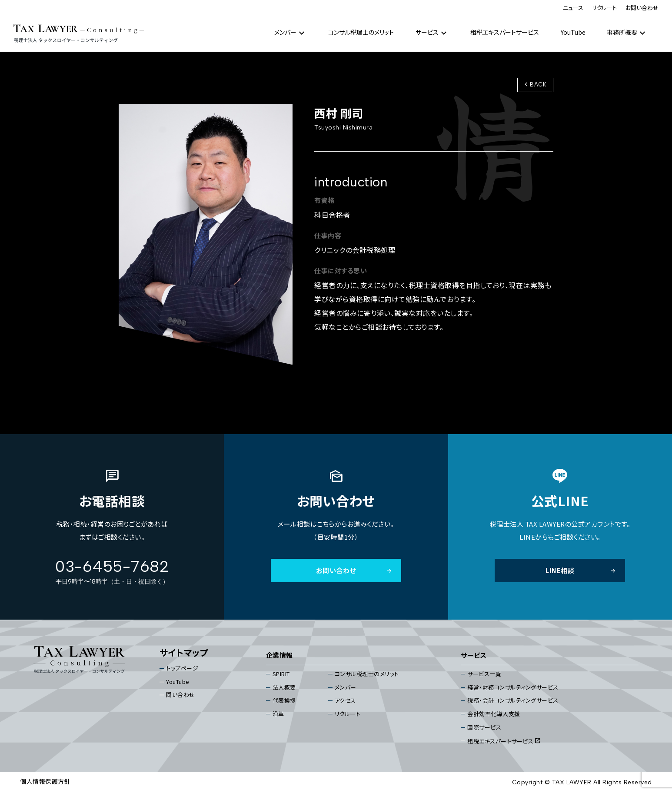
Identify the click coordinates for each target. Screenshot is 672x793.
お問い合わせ (642, 8)
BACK (534, 84)
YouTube (573, 32)
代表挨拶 (284, 701)
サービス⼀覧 (484, 674)
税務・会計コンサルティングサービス (513, 701)
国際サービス (484, 727)
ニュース (573, 8)
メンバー (346, 687)
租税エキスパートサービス (505, 32)
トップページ (182, 668)
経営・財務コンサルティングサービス (513, 687)
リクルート (604, 8)
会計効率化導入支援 (494, 714)
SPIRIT (281, 674)
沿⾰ (278, 714)
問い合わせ (181, 695)
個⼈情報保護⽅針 (45, 781)
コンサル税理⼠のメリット (361, 32)
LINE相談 (581, 570)
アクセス (345, 701)
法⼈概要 (284, 687)
